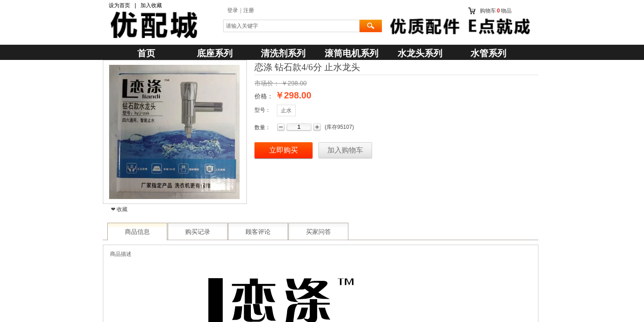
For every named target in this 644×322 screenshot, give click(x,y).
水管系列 (488, 53)
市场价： (267, 83)
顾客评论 (258, 232)
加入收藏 (151, 5)
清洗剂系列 (283, 53)
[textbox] (291, 26)
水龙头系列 (420, 53)
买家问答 (318, 232)
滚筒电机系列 (352, 53)
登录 (233, 10)
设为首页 (119, 5)
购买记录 (198, 232)
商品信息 (137, 232)
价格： (264, 96)
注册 (249, 10)
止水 (286, 110)
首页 (146, 53)
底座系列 (215, 53)
